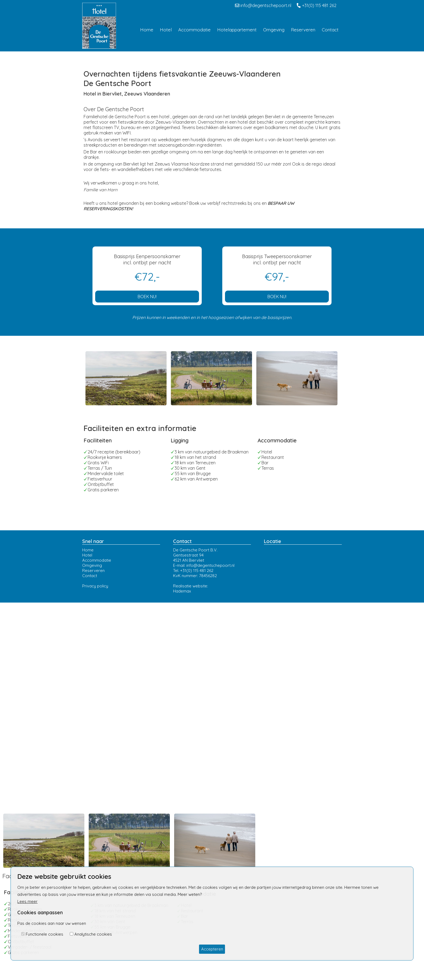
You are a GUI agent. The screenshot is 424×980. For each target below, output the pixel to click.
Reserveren (93, 570)
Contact (90, 576)
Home (88, 550)
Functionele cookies (44, 934)
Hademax (182, 591)
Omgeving (92, 565)
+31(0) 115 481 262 (317, 5)
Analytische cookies (93, 934)
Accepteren (212, 949)
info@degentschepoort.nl (263, 5)
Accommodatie (97, 560)
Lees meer (27, 901)
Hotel (87, 555)
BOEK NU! (147, 297)
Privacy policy (95, 586)
